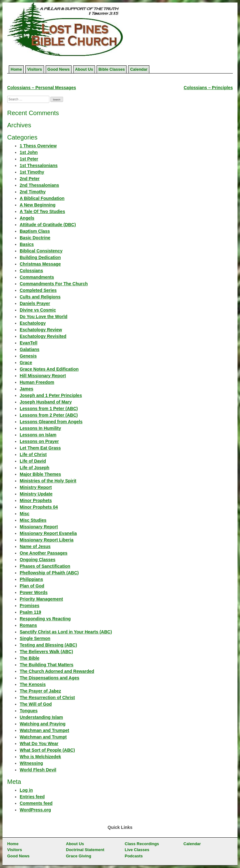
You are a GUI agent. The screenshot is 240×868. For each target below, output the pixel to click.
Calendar (139, 69)
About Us (84, 69)
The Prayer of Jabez (40, 691)
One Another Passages (44, 553)
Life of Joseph (35, 468)
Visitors (35, 69)
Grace (26, 363)
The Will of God (36, 704)
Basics (27, 244)
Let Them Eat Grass (40, 448)
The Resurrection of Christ (47, 698)
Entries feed (32, 797)
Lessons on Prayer (39, 441)
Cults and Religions (40, 297)
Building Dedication (40, 257)
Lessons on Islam (38, 435)
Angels (27, 218)
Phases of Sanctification (45, 566)
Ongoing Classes (37, 560)
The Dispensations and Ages (50, 678)
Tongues (29, 711)
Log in (26, 790)
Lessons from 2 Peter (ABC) (49, 415)
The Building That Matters (47, 665)
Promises (30, 606)
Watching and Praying (43, 724)
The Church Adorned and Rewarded (57, 671)
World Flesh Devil (38, 770)
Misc (25, 514)
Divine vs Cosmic (38, 310)
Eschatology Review (41, 330)
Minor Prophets (36, 500)
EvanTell (29, 343)
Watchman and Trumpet (44, 730)
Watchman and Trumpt (43, 737)
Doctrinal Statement (85, 850)
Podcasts (134, 856)
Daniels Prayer (35, 303)
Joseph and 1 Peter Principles (51, 395)
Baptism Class (35, 231)
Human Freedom (37, 382)
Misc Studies (33, 520)
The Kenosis (33, 684)
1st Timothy (32, 172)
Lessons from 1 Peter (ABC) (49, 409)
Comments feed (36, 803)
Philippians (31, 579)
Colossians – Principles (208, 88)
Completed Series (38, 290)
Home (16, 69)
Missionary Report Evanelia (48, 533)
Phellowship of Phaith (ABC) (49, 573)
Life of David (33, 461)
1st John (29, 152)
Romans (28, 625)
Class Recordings (142, 844)
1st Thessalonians (39, 165)
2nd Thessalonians (39, 185)
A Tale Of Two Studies (42, 211)
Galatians (30, 349)
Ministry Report (36, 487)
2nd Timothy (33, 192)
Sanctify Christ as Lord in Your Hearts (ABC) (66, 632)
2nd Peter (30, 179)
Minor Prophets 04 (39, 507)
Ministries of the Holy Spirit (48, 481)
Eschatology (33, 323)
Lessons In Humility (40, 428)
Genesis (28, 356)
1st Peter (29, 159)
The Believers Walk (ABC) (46, 652)
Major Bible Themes (40, 474)
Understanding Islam (41, 717)
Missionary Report (39, 527)
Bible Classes (112, 69)
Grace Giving (79, 856)
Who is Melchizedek (40, 757)
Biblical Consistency (41, 251)
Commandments (37, 277)
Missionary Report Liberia (47, 540)
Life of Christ (33, 454)
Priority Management (41, 599)
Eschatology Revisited (43, 336)
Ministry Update (36, 494)
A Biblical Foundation (42, 198)
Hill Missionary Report (43, 376)
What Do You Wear (39, 744)
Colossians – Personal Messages (42, 88)
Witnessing (31, 763)
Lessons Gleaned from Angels (51, 422)
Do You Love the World (43, 317)
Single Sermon (35, 638)
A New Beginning (38, 205)
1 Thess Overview (38, 146)
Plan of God (32, 586)
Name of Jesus (35, 546)
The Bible (30, 658)
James (27, 389)
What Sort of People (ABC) (47, 750)
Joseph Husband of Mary (46, 402)
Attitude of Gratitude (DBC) (48, 225)
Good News (59, 69)
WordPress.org (35, 810)
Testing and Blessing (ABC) (48, 645)
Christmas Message (40, 264)
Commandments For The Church (54, 284)
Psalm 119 (30, 612)
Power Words (34, 592)
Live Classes (137, 850)
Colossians (31, 271)
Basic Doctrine (35, 238)
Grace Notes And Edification (49, 369)
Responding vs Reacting (45, 619)
